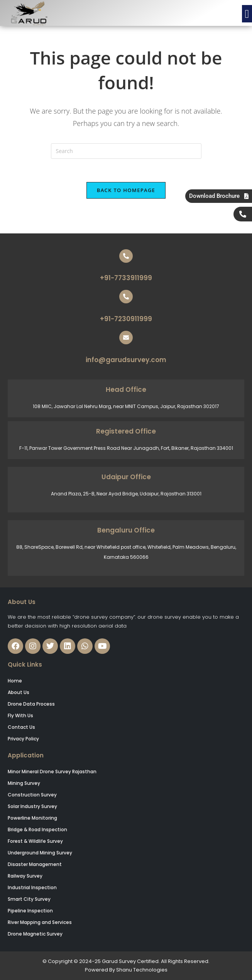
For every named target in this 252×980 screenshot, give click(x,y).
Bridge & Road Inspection (37, 829)
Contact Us (21, 727)
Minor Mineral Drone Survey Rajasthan (52, 772)
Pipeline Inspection (30, 911)
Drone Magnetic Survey (35, 934)
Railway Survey (25, 876)
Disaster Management (35, 864)
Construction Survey (32, 795)
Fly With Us (20, 715)
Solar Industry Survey (32, 806)
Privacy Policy (23, 739)
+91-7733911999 (126, 278)
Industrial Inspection (32, 887)
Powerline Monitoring (32, 818)
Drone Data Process (31, 704)
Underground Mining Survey (40, 853)
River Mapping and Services (40, 922)
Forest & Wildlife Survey (35, 841)
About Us (19, 692)
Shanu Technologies (142, 970)
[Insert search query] (126, 151)
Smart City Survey (29, 899)
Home (15, 681)
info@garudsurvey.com (126, 360)
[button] (247, 14)
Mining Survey (24, 783)
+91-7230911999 (126, 319)
